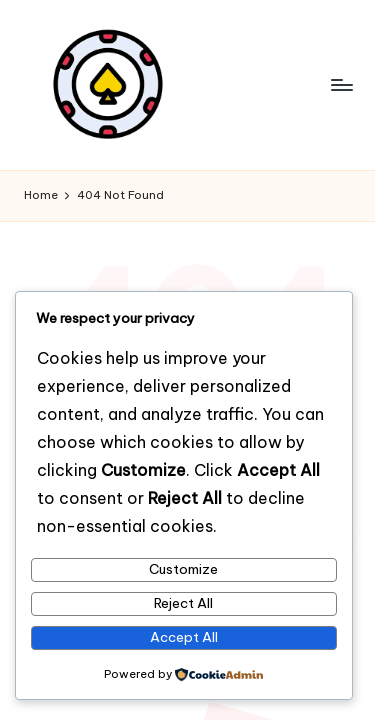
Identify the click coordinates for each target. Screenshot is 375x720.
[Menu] (341, 84)
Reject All (183, 603)
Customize (183, 569)
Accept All (184, 637)
